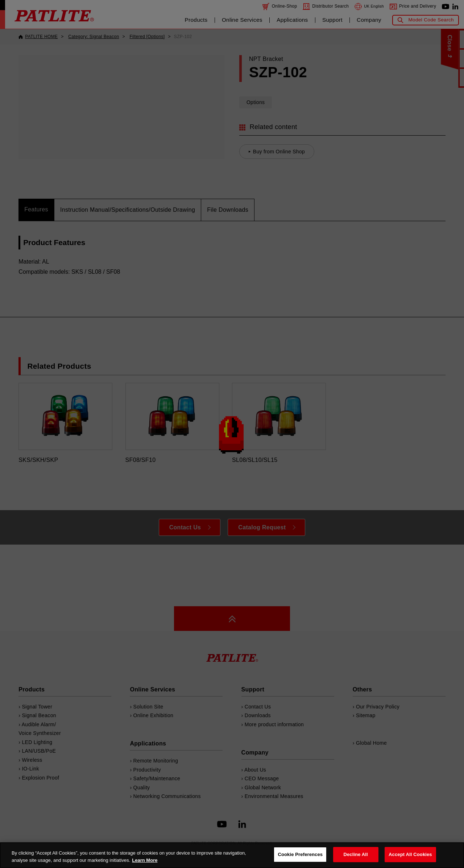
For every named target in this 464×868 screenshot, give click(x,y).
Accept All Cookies (410, 854)
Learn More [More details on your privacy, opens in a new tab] (145, 860)
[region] (232, 855)
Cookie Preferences (300, 854)
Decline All (355, 854)
